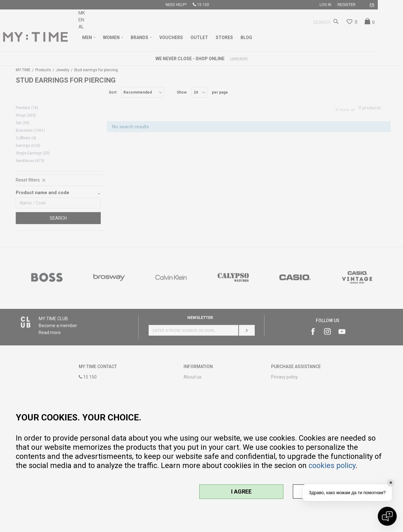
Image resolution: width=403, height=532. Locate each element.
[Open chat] (387, 516)
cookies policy (332, 465)
